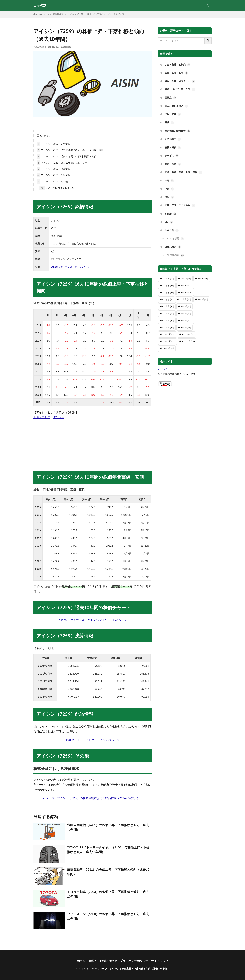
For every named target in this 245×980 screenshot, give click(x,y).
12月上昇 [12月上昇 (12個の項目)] (188, 341)
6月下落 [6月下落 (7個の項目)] (186, 306)
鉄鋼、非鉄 (173, 114)
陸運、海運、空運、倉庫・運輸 (183, 172)
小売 (169, 189)
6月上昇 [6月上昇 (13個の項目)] (168, 306)
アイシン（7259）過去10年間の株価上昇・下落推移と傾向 (70, 150)
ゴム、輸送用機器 (55, 14)
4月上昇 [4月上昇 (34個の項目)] (186, 293)
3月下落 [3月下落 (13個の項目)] (168, 293)
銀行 (169, 197)
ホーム (81, 961)
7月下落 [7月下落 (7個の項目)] (186, 313)
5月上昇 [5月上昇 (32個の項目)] (185, 299)
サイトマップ (160, 961)
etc (169, 222)
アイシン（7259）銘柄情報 (53, 144)
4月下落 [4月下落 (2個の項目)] (167, 299)
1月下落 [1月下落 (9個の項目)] (186, 279)
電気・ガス (173, 164)
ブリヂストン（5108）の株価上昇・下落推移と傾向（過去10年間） (108, 916)
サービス (172, 156)
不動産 (170, 214)
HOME (39, 14)
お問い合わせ (108, 961)
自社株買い (173, 247)
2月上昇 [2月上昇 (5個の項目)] (203, 279)
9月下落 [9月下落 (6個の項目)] (186, 327)
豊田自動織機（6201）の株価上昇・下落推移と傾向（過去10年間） (108, 827)
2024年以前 (175, 239)
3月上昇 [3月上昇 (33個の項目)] (186, 286)
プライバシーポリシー (134, 961)
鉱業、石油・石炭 (176, 73)
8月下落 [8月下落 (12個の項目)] (186, 320)
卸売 (169, 181)
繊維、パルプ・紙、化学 (180, 89)
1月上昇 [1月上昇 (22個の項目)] (168, 279)
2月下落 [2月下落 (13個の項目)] (168, 286)
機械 (169, 123)
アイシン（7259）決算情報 (53, 169)
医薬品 (170, 98)
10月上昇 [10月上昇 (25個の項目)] (169, 334)
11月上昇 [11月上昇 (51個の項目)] (169, 341)
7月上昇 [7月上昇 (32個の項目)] (168, 313)
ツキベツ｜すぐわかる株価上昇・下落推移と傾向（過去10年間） (133, 968)
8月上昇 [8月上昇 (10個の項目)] (168, 320)
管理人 (93, 961)
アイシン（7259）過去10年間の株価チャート (63, 163)
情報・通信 (173, 148)
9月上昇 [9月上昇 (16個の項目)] (168, 327)
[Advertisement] (93, 442)
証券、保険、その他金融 (180, 205)
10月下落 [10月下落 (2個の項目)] (188, 334)
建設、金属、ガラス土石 (180, 81)
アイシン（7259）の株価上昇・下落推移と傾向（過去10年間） (97, 14)
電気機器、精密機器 (177, 131)
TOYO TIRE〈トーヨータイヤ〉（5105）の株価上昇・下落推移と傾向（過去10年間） (108, 850)
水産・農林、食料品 (177, 65)
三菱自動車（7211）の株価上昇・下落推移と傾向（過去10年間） (108, 872)
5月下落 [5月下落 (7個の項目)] (203, 299)
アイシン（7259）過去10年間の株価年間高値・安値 (66, 156)
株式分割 (172, 230)
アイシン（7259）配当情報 (53, 175)
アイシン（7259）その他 (52, 181)
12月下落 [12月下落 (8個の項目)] (168, 348)
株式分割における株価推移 (57, 188)
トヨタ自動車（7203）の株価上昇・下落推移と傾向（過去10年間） (108, 894)
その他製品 (173, 139)
